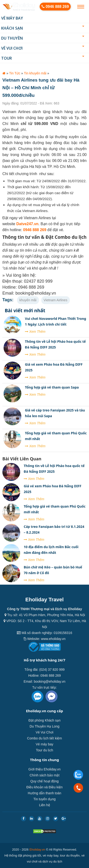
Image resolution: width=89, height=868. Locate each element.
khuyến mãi (28, 300)
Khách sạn (43, 28)
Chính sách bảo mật (45, 775)
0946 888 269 (55, 7)
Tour (43, 58)
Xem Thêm (35, 332)
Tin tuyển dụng (45, 799)
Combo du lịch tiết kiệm (44, 738)
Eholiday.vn (37, 850)
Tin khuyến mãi (35, 73)
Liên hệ (44, 805)
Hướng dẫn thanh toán (44, 793)
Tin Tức (15, 73)
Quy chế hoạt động (44, 781)
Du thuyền (43, 38)
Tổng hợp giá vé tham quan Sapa (52, 387)
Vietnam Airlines (56, 300)
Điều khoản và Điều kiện (44, 787)
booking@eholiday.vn (49, 681)
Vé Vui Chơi (43, 48)
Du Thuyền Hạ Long (44, 726)
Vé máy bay (12, 18)
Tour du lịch (44, 750)
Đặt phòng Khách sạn (44, 720)
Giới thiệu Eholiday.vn (45, 769)
